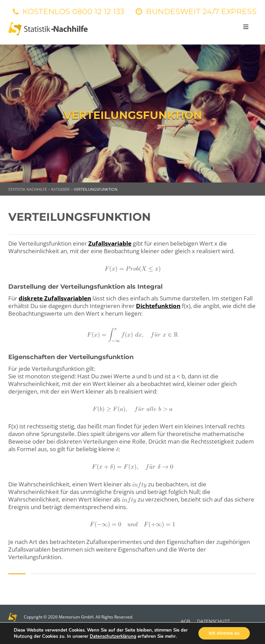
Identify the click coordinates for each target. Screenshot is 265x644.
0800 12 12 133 (98, 12)
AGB (185, 621)
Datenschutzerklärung (113, 636)
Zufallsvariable (110, 243)
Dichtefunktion (158, 306)
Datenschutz (213, 621)
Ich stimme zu (224, 633)
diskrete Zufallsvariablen (55, 298)
